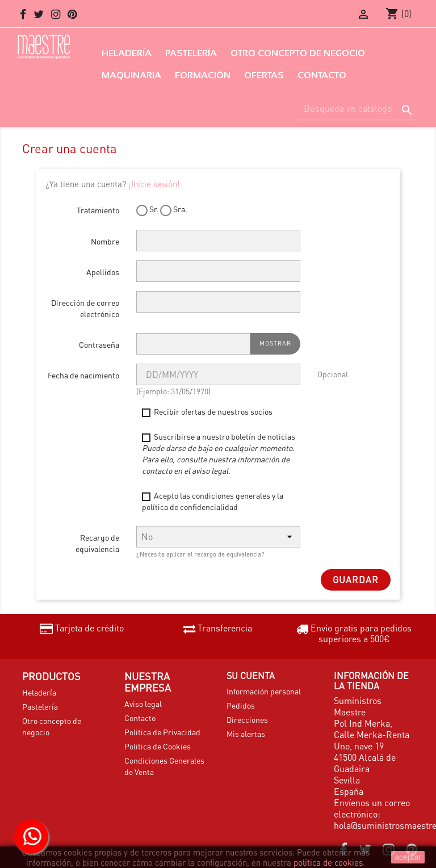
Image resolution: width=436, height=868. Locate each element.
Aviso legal (143, 703)
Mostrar (275, 343)
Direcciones (247, 719)
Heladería (127, 53)
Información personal (264, 691)
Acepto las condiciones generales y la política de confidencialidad (213, 501)
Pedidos (241, 705)
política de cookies (328, 862)
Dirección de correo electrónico (85, 308)
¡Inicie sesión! (154, 184)
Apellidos (103, 272)
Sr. (147, 210)
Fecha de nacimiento (83, 375)
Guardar (356, 580)
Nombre (105, 241)
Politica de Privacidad (162, 732)
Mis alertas (246, 734)
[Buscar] (358, 109)
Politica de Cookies (158, 746)
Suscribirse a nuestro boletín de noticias (219, 453)
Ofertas (264, 75)
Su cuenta (251, 675)
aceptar (408, 857)
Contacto (322, 75)
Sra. (174, 210)
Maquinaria (131, 75)
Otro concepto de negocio (298, 53)
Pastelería (191, 53)
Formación (203, 75)
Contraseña (99, 344)
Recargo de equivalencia (97, 543)
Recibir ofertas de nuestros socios (207, 412)
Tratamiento (98, 210)
